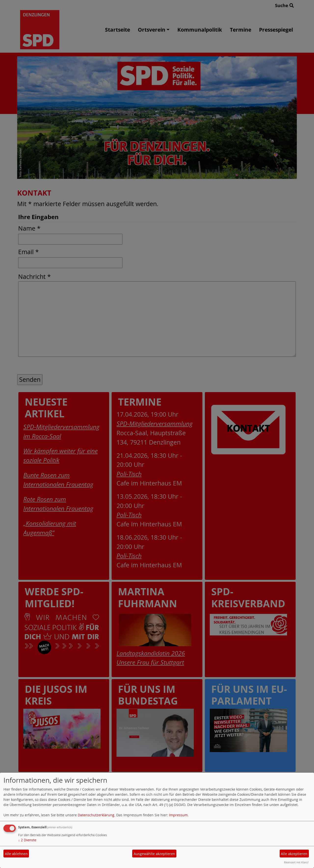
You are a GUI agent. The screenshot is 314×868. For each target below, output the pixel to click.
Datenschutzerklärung (96, 815)
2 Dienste (27, 840)
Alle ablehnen (16, 854)
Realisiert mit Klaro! (296, 862)
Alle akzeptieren (294, 854)
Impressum (178, 815)
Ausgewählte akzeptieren (154, 854)
